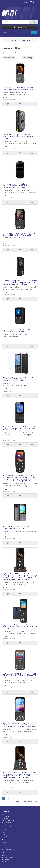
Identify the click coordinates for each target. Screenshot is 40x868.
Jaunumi (4, 861)
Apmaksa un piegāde (8, 821)
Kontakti (4, 833)
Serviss (4, 814)
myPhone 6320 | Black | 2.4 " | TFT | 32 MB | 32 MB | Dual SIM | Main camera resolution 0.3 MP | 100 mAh (19, 428)
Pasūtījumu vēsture (7, 857)
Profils (4, 855)
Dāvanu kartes (6, 845)
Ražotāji (4, 843)
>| (14, 798)
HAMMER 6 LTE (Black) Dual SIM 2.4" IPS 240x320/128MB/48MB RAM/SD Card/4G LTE (20, 88)
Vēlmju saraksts (6, 859)
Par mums (5, 818)
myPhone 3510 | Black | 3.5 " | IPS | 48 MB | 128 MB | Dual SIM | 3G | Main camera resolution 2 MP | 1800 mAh (20, 379)
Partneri (4, 847)
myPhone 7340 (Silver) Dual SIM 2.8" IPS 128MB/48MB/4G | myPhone (18, 527)
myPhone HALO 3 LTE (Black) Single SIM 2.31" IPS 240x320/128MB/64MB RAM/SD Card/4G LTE (20, 676)
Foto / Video (14, 40)
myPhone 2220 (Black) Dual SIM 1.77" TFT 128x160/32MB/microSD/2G (18, 331)
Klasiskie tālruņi (27, 40)
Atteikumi (4, 835)
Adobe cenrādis (6, 827)
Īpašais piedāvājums (8, 849)
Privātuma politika (7, 823)
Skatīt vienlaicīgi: (28, 58)
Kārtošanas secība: (8, 58)
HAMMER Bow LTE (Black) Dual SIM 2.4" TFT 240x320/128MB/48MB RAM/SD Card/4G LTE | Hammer (20, 137)
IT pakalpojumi (6, 816)
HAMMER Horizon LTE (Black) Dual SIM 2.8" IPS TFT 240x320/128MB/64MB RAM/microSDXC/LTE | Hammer (19, 186)
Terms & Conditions (8, 825)
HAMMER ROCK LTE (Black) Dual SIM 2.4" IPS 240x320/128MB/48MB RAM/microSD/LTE (19, 234)
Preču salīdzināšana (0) (10, 53)
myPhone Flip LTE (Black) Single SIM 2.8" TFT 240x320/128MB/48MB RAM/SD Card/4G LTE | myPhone (20, 627)
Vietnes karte (5, 837)
